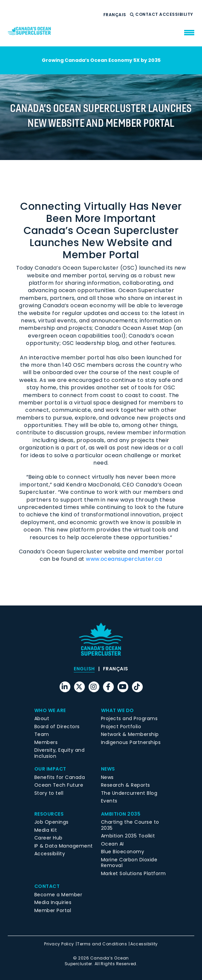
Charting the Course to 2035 (130, 825)
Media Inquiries (53, 902)
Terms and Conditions (102, 944)
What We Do (117, 710)
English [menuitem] (84, 669)
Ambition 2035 (121, 814)
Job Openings (52, 822)
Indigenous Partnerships (131, 742)
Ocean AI (112, 844)
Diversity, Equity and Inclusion (59, 753)
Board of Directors (57, 727)
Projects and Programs (129, 718)
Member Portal (53, 910)
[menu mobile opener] (189, 33)
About (42, 718)
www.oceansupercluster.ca (124, 559)
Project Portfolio (121, 727)
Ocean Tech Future (59, 785)
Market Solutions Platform (133, 873)
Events (109, 801)
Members (46, 742)
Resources (49, 814)
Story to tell (49, 793)
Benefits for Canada (60, 777)
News (108, 769)
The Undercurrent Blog (129, 793)
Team (42, 734)
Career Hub (48, 838)
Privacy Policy (59, 944)
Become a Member (58, 895)
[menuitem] (115, 15)
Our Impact (50, 769)
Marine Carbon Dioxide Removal (129, 863)
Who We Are (50, 710)
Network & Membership (130, 734)
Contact (147, 14)
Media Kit (46, 830)
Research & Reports (126, 785)
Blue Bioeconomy (123, 852)
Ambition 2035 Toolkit (128, 836)
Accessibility (177, 14)
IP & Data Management (64, 846)
